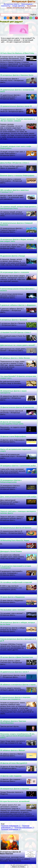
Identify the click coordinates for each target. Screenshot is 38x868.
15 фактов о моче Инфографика (13, 437)
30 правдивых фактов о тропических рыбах (18, 466)
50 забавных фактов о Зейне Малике (15, 358)
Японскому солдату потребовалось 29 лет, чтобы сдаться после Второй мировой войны (17, 736)
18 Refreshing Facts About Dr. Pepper (15, 540)
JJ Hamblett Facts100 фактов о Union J (16, 333)
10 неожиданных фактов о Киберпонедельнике (11, 481)
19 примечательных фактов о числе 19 (16, 106)
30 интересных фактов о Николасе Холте (17, 75)
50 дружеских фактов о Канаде (13, 256)
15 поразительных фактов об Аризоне (16, 528)
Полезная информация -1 (11, 826)
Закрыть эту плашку (18, 867)
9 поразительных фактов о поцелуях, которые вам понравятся (15, 698)
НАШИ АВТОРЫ (19, 6)
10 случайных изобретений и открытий (16, 582)
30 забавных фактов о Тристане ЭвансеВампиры (13, 722)
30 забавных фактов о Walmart (13, 750)
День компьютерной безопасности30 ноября (18, 497)
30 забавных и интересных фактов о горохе (18, 685)
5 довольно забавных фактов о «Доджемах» (18, 305)
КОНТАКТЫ (6, 6)
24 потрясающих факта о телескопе (15, 272)
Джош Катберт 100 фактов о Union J (15, 163)
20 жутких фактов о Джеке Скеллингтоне (17, 657)
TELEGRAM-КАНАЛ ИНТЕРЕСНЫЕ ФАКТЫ (22, 7)
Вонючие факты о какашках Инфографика (17, 176)
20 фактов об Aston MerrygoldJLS (14, 763)
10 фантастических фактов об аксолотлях (17, 407)
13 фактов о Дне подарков (11, 776)
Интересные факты (25, 1)
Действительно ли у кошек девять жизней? (18, 345)
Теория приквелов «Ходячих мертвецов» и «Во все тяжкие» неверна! (18, 120)
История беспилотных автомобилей (15, 801)
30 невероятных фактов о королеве (15, 789)
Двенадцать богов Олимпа (11, 551)
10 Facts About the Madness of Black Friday (17, 53)
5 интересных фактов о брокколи (14, 320)
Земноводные (27, 4)
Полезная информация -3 (24, 828)
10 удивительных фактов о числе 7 (15, 672)
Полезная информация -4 (11, 829)
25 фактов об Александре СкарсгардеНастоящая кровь (12, 423)
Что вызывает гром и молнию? (13, 610)
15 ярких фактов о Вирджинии (13, 597)
